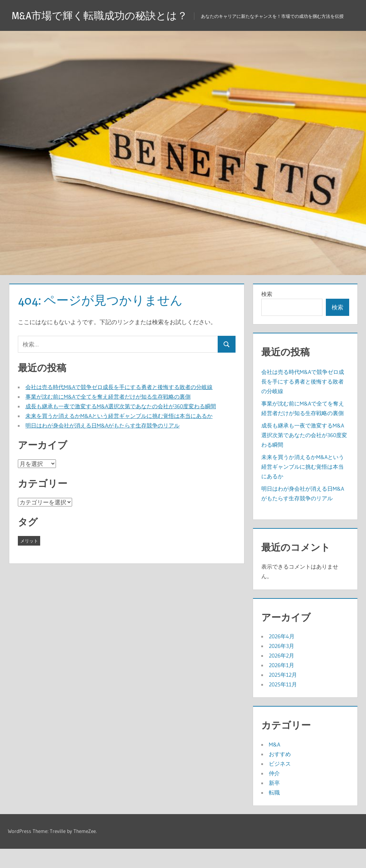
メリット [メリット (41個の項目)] (29, 560)
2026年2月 (282, 675)
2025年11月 (283, 704)
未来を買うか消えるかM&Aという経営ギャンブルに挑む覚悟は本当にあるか (119, 435)
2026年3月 (282, 665)
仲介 (274, 792)
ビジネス (280, 783)
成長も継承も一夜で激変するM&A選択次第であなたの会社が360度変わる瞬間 (121, 425)
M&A (274, 764)
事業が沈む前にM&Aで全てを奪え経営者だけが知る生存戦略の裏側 (108, 416)
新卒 (274, 802)
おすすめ (280, 773)
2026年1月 (282, 684)
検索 (267, 313)
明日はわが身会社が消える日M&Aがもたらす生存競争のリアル (102, 445)
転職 (274, 812)
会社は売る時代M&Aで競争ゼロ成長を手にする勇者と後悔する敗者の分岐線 (119, 406)
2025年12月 (283, 694)
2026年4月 (282, 655)
